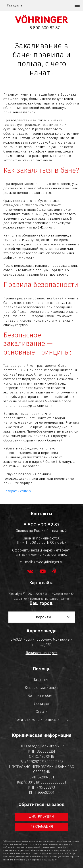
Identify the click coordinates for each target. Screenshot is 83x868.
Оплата (42, 712)
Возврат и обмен (42, 696)
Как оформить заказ (41, 688)
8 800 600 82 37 (44, 28)
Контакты (41, 514)
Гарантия (42, 680)
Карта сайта (41, 583)
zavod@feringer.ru (48, 562)
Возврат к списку (17, 491)
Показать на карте (42, 653)
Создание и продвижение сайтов (36, 599)
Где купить (15, 5)
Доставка (41, 704)
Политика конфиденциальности (42, 720)
